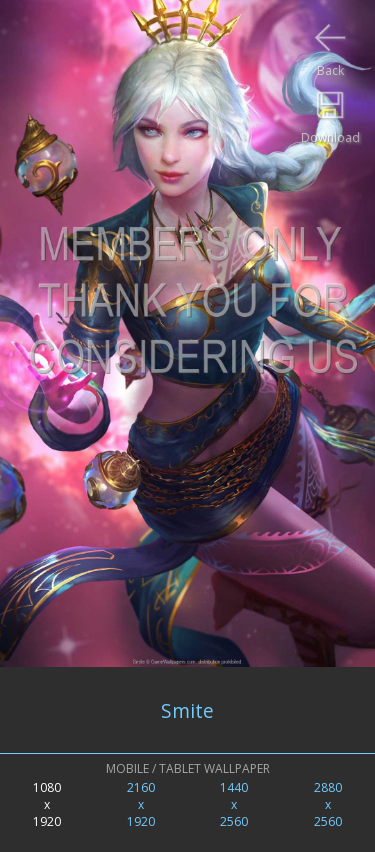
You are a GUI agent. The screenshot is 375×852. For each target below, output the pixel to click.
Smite (187, 710)
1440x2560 (234, 804)
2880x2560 (328, 804)
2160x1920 (141, 804)
